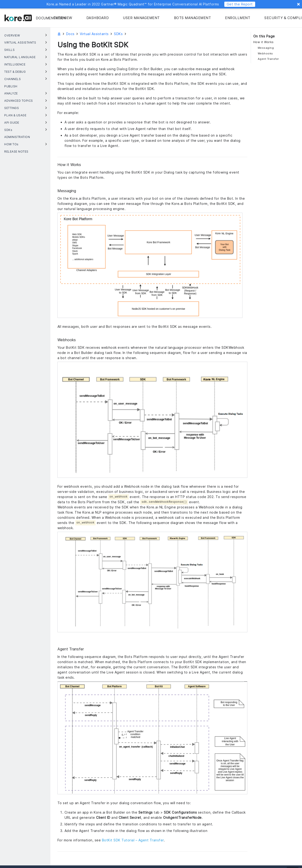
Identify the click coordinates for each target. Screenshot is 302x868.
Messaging (266, 48)
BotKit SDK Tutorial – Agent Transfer (133, 840)
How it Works (264, 42)
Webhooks (265, 53)
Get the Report (240, 4)
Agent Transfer (268, 59)
